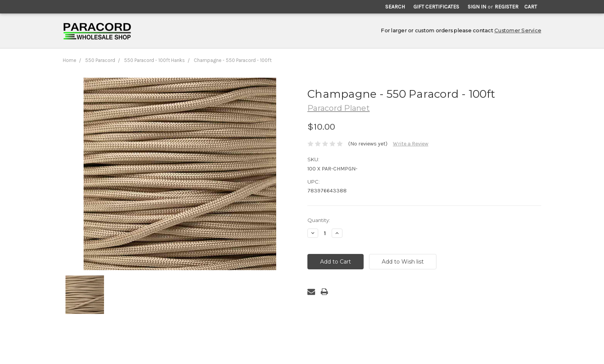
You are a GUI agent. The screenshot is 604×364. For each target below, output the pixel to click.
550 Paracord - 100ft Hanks (154, 60)
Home (70, 60)
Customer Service (518, 30)
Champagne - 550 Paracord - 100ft (233, 60)
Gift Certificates (436, 7)
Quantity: (319, 220)
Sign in (477, 7)
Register (507, 7)
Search (395, 7)
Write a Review (411, 144)
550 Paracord (100, 60)
